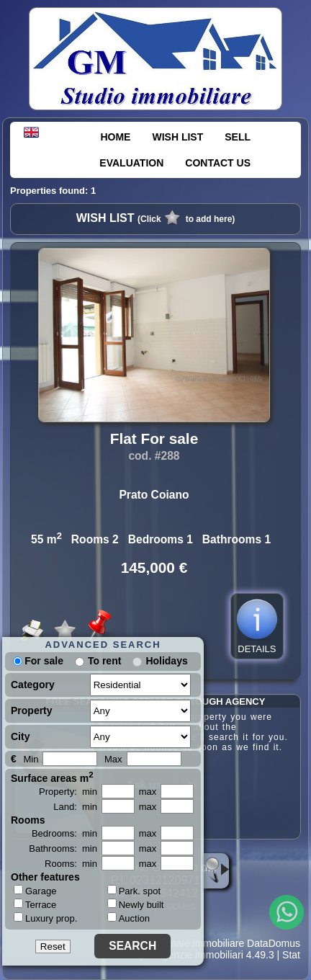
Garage (35, 891)
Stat (291, 955)
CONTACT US (218, 163)
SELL (238, 137)
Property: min (68, 792)
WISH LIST (177, 137)
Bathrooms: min (63, 848)
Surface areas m (52, 777)
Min (31, 759)
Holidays (166, 661)
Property (32, 710)
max (148, 792)
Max (113, 759)
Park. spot (134, 891)
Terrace (35, 904)
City (20, 736)
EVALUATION (131, 163)
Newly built (136, 905)
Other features (45, 877)
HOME (115, 137)
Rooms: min (71, 864)
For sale (38, 661)
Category (33, 685)
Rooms (28, 820)
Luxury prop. (45, 918)
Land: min (75, 807)
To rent (104, 661)
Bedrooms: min (64, 833)
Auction (129, 918)
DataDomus (274, 943)
